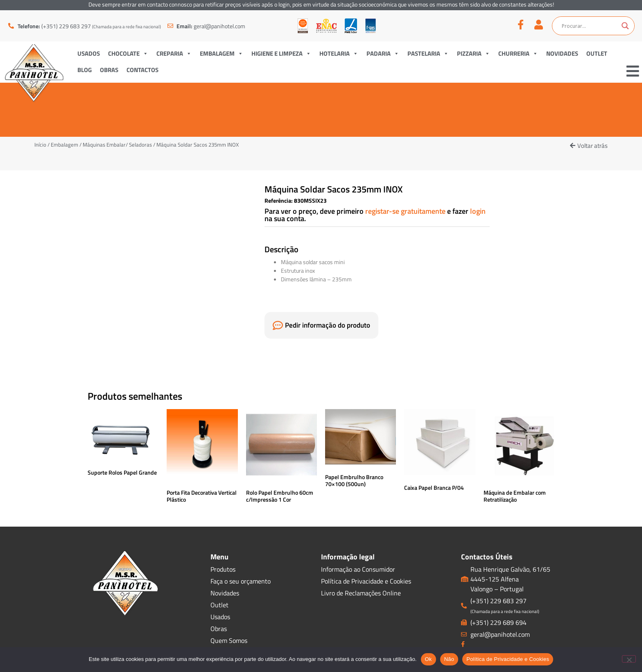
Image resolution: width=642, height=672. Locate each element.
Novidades (562, 53)
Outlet (597, 53)
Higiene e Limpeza (281, 53)
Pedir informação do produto (328, 325)
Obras (109, 70)
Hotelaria (339, 53)
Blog (85, 70)
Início (40, 145)
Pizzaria (474, 53)
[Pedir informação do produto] (278, 325)
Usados (89, 53)
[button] (589, 146)
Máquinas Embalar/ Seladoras (117, 145)
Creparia (174, 53)
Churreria (518, 53)
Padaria (383, 53)
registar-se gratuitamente (406, 211)
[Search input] (590, 26)
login (478, 211)
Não (449, 659)
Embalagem (222, 53)
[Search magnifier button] (625, 26)
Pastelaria (428, 53)
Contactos (142, 70)
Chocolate (128, 53)
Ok (428, 659)
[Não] (629, 659)
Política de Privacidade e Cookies (508, 659)
